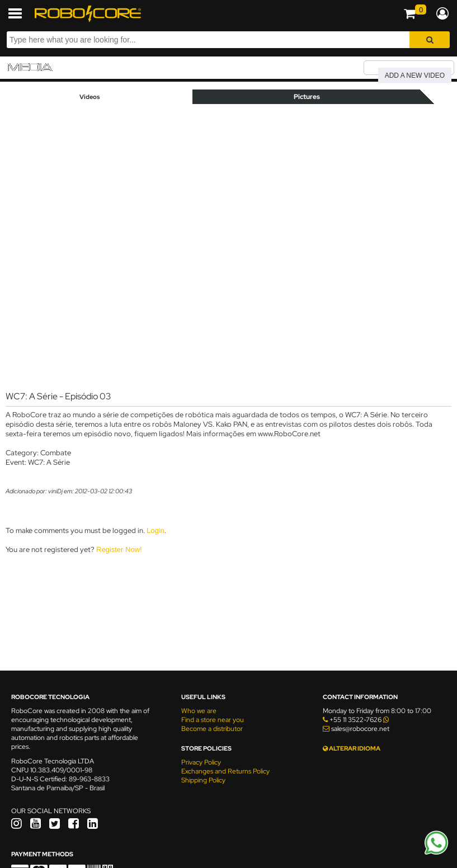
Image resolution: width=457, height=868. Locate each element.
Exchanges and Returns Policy (225, 771)
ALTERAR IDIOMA (352, 748)
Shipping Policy (203, 780)
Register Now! (119, 549)
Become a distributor (212, 729)
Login (156, 530)
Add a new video (415, 76)
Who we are (199, 711)
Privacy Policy (201, 762)
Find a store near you (213, 720)
